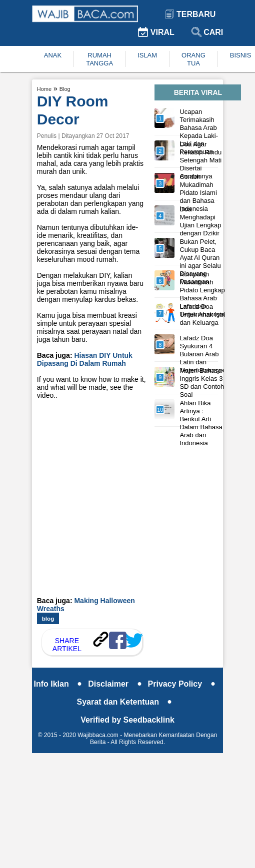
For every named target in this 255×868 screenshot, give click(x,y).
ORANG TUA (193, 59)
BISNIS (241, 55)
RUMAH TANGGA (99, 59)
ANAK (53, 55)
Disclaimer (115, 684)
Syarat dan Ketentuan (125, 702)
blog (48, 618)
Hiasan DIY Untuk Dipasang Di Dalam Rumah (85, 359)
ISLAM (147, 55)
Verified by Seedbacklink (127, 720)
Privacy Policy (182, 684)
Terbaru (190, 14)
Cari (207, 32)
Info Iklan (58, 684)
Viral (156, 32)
